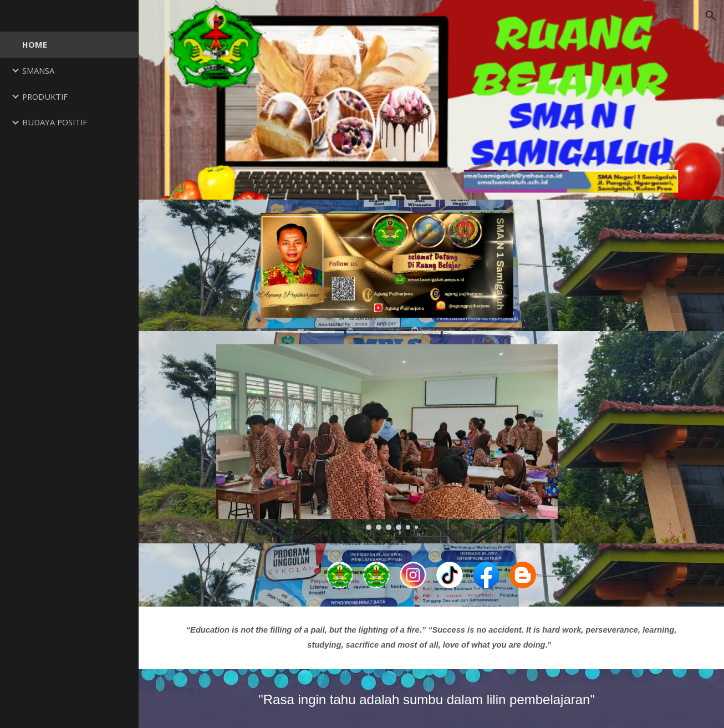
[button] (711, 16)
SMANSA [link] (38, 70)
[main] (431, 638)
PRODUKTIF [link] (45, 96)
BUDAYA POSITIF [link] (55, 122)
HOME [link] (35, 44)
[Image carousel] (387, 437)
